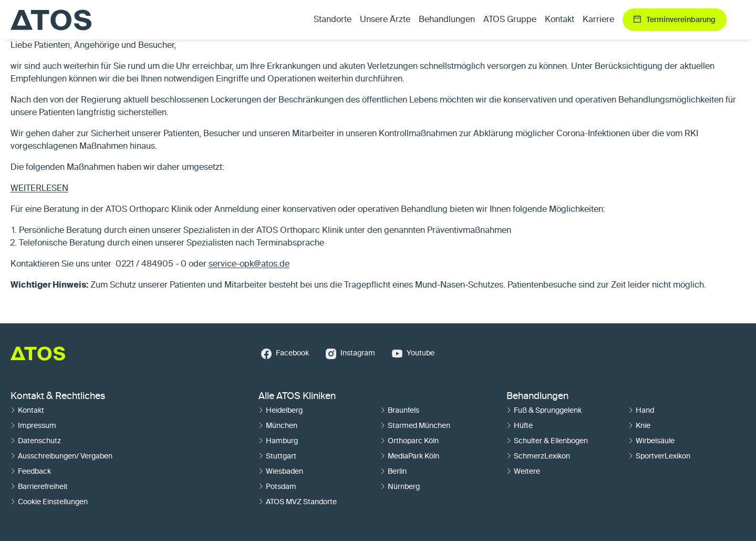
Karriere (598, 20)
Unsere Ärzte (385, 20)
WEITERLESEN (39, 189)
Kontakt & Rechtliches (58, 396)
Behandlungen (537, 396)
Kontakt (560, 20)
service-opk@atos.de (249, 264)
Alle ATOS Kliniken (297, 396)
